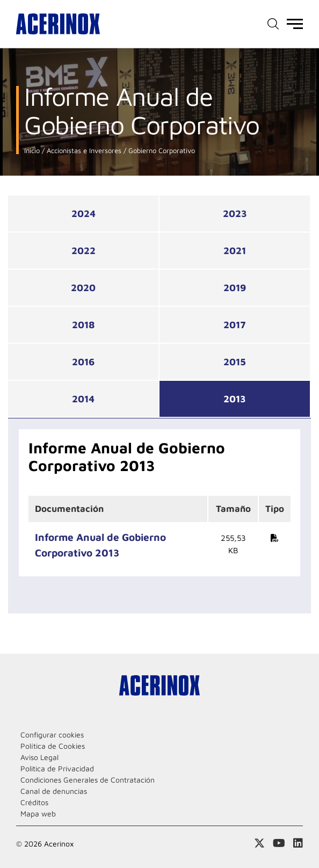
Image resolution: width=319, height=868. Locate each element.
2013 (235, 399)
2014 (83, 399)
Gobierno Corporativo (161, 151)
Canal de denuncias (54, 791)
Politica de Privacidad (57, 768)
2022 (84, 251)
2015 (235, 362)
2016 (83, 362)
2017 (235, 325)
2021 (235, 251)
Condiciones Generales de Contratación (88, 780)
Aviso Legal (39, 757)
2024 (84, 214)
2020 (83, 288)
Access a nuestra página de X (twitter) (259, 843)
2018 (83, 325)
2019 (235, 288)
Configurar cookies (52, 735)
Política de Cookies (53, 746)
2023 (235, 214)
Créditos (34, 802)
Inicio (32, 151)
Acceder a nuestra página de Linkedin (298, 843)
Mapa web (38, 813)
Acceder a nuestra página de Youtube (279, 843)
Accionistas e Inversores (83, 151)
